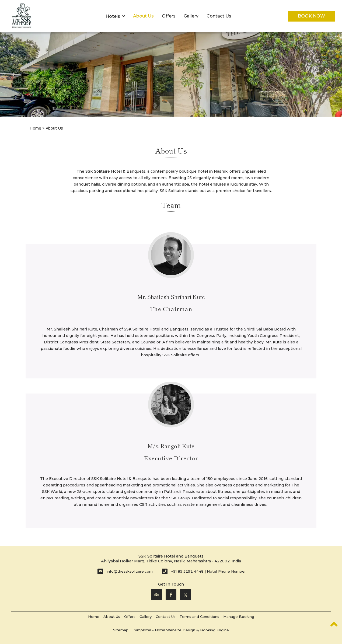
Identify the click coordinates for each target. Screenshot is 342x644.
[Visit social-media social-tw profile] (186, 595)
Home (35, 128)
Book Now (311, 16)
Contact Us (219, 16)
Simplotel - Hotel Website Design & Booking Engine (181, 630)
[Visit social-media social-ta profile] (156, 595)
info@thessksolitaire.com (130, 571)
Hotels (115, 16)
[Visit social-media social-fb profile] (171, 595)
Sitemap (121, 630)
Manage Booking (239, 617)
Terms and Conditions (199, 617)
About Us (143, 16)
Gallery (191, 16)
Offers (169, 16)
